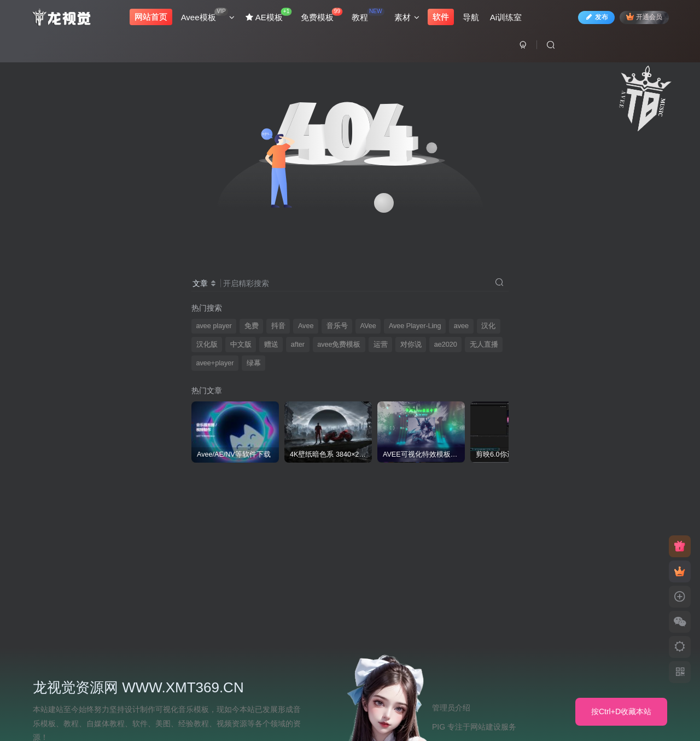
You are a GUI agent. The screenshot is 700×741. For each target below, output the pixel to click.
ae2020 (446, 345)
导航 (472, 18)
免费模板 (323, 16)
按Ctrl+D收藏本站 (621, 711)
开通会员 (642, 18)
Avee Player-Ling (415, 326)
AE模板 (271, 16)
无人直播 (484, 345)
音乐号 (337, 326)
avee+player (215, 363)
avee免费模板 (339, 345)
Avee (306, 326)
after (298, 345)
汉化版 (207, 345)
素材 (409, 18)
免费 (252, 326)
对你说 (411, 345)
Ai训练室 (507, 18)
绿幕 (254, 363)
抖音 (278, 326)
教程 (370, 16)
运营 (381, 345)
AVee (368, 326)
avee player (214, 326)
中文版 (241, 345)
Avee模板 (210, 16)
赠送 (271, 345)
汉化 (488, 326)
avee (461, 326)
